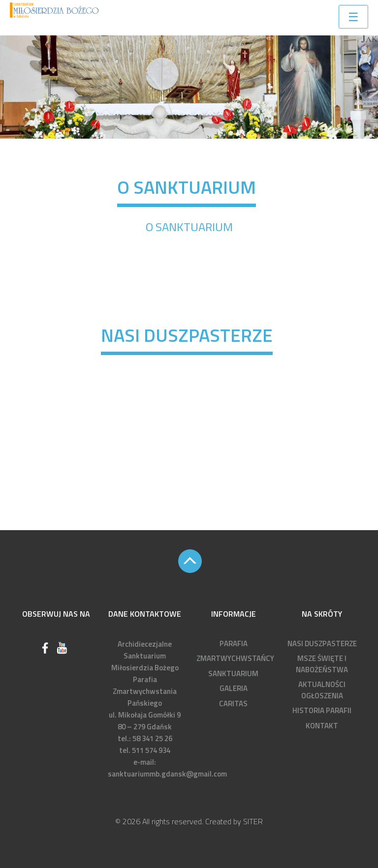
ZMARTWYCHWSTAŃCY (235, 658)
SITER (253, 821)
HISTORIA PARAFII (322, 710)
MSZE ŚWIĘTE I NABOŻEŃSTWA (322, 664)
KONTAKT (322, 726)
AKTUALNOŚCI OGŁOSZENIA (322, 690)
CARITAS (233, 703)
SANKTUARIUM (233, 673)
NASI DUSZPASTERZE (322, 644)
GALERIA (234, 688)
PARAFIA (234, 644)
